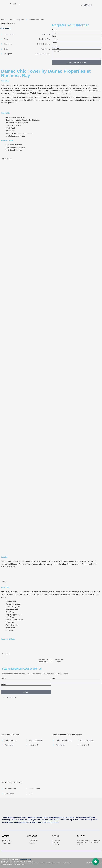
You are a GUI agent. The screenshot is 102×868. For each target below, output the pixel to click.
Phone (55, 42)
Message (56, 49)
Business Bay (6, 28)
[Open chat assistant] (96, 862)
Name (54, 30)
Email (54, 36)
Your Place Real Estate (25, 860)
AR (25, 865)
